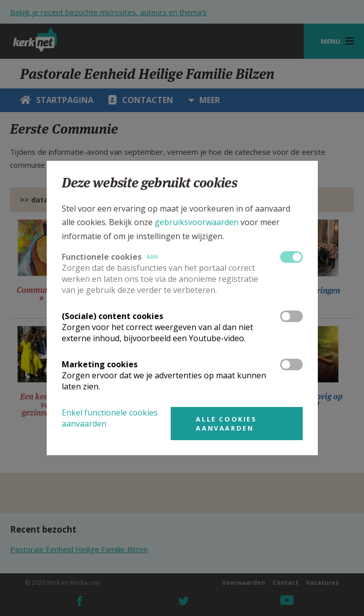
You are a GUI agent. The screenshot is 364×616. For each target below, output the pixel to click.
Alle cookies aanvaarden (226, 424)
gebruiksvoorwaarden (197, 222)
